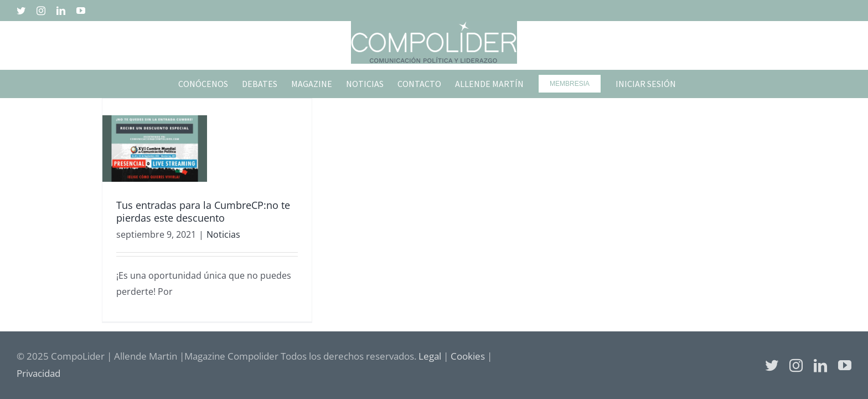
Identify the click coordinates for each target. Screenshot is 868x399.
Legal (430, 356)
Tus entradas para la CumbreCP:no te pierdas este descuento (203, 211)
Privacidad (38, 373)
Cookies (468, 356)
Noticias (223, 234)
